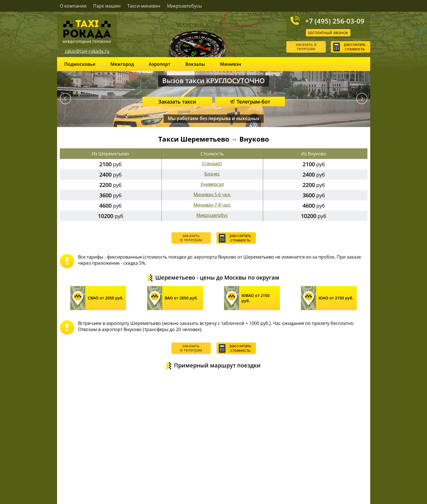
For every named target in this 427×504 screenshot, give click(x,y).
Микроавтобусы (184, 6)
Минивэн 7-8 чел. (212, 205)
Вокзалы (195, 64)
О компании (73, 6)
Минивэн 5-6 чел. (212, 194)
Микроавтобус (212, 215)
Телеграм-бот (250, 102)
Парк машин (107, 6)
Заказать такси (177, 102)
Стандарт (212, 163)
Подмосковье (80, 64)
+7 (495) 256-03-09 (335, 21)
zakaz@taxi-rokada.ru (87, 51)
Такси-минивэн (144, 6)
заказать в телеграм (306, 46)
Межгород (122, 64)
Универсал (212, 184)
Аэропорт (160, 64)
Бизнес (212, 174)
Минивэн (231, 64)
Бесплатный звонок (328, 33)
